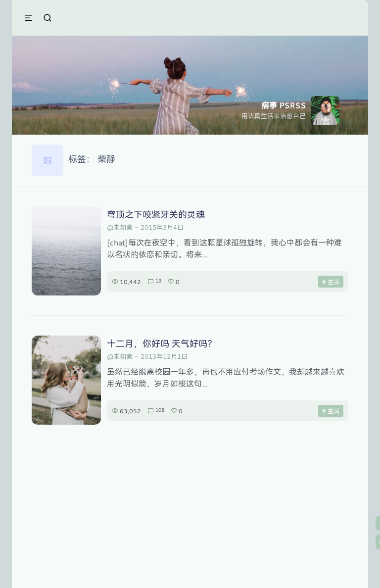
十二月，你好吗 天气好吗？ (162, 343)
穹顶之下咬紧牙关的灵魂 (156, 214)
